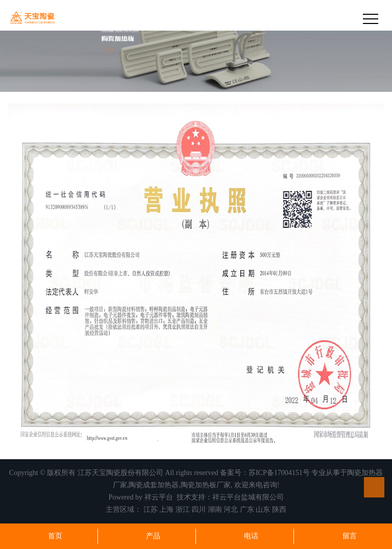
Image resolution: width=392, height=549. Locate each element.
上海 (166, 509)
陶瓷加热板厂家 (206, 485)
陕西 (279, 509)
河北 (231, 509)
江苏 (151, 509)
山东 (263, 509)
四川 (199, 509)
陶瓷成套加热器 (154, 485)
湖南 (215, 509)
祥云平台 (159, 497)
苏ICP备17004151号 (279, 473)
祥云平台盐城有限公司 (248, 497)
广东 (247, 509)
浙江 (183, 509)
